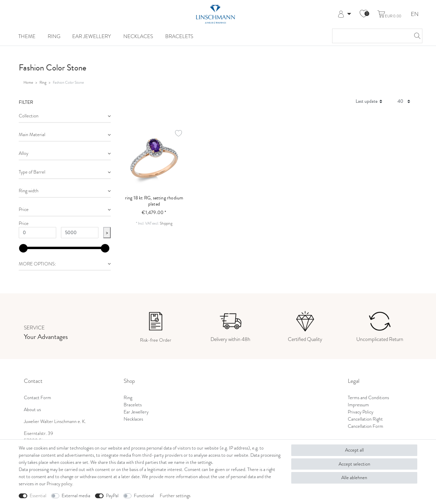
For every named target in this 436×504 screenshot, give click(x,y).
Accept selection (354, 464)
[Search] (415, 36)
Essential (38, 496)
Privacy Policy (361, 412)
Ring (54, 36)
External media (76, 496)
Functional (144, 496)
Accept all (354, 450)
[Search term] (370, 36)
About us (32, 410)
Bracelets (179, 36)
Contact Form (37, 398)
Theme (27, 36)
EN (415, 14)
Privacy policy (59, 484)
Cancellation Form (365, 426)
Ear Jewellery (92, 36)
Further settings (175, 496)
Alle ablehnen (354, 478)
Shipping (166, 223)
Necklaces (138, 36)
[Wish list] (364, 14)
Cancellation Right (365, 419)
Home (28, 82)
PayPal (112, 496)
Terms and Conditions (368, 398)
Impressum (358, 405)
